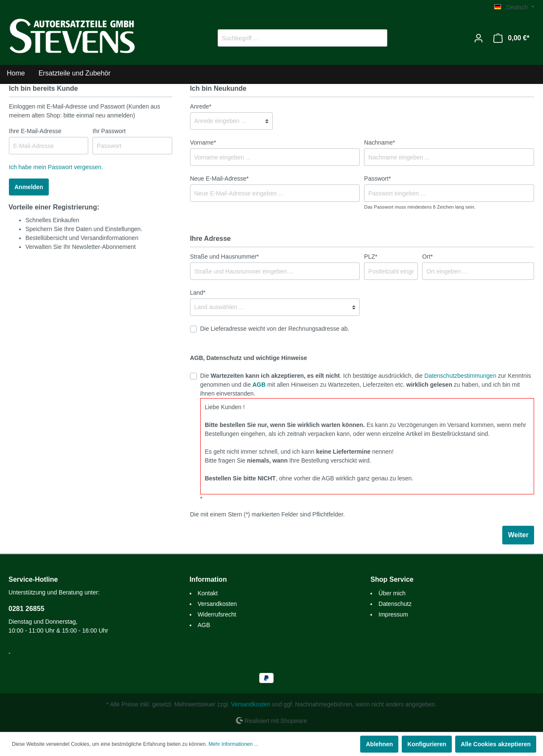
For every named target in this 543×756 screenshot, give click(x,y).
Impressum (393, 614)
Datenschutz (395, 604)
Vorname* (203, 142)
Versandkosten (217, 604)
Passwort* (377, 179)
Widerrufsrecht (217, 614)
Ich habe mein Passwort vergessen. (56, 167)
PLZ (371, 257)
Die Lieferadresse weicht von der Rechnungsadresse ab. (275, 329)
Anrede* (201, 106)
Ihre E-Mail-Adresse (35, 131)
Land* (198, 293)
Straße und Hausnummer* (225, 257)
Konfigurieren (427, 744)
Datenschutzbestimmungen (460, 376)
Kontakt (208, 593)
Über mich (392, 593)
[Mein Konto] (479, 38)
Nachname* (379, 142)
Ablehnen (379, 744)
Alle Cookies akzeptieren (496, 744)
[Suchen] (377, 38)
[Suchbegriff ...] (293, 38)
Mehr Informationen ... (233, 744)
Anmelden (29, 187)
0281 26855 (27, 609)
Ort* (427, 257)
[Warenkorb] (511, 38)
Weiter (518, 535)
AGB (259, 385)
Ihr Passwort (109, 131)
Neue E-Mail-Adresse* (220, 179)
